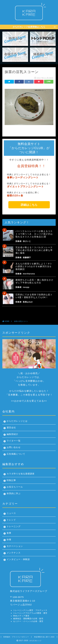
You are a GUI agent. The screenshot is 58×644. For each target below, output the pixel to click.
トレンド (11, 520)
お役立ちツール (15, 487)
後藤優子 (27, 258)
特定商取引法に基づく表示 (44, 637)
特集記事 (11, 480)
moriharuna (29, 274)
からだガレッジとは (17, 421)
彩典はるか (28, 302)
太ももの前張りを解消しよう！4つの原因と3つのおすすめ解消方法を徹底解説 (34, 266)
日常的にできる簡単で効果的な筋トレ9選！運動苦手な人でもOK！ (34, 296)
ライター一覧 (14, 441)
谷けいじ (27, 241)
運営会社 (11, 428)
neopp (26, 287)
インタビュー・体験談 (18, 559)
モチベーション (15, 546)
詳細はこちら (29, 205)
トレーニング (14, 526)
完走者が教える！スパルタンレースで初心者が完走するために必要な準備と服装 (34, 250)
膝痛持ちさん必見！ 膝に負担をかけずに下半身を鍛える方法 (34, 281)
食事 (9, 533)
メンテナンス (14, 553)
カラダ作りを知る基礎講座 (21, 474)
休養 (9, 540)
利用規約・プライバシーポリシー (16, 637)
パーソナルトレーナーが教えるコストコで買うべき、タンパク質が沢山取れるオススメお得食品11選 (34, 234)
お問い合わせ (14, 447)
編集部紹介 (12, 434)
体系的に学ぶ (14, 493)
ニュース (11, 513)
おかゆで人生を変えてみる (29, 401)
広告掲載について (16, 454)
